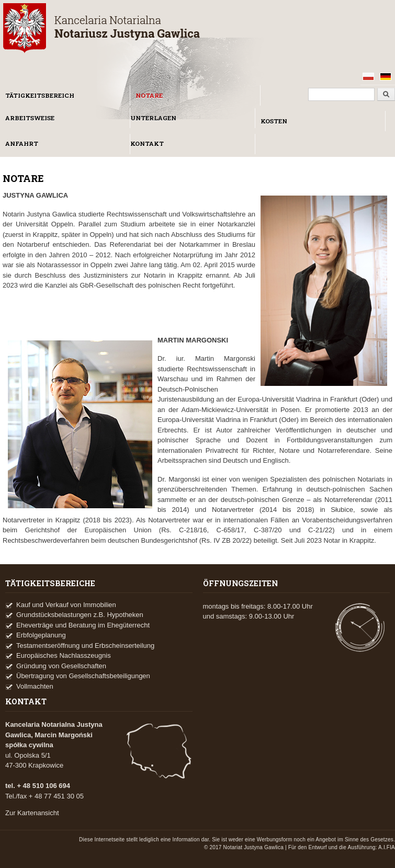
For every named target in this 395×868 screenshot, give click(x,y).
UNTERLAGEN (153, 118)
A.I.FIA (387, 847)
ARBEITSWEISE (30, 118)
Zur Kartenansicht (32, 813)
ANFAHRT (22, 144)
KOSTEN (274, 121)
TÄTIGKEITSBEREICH (40, 95)
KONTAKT (147, 144)
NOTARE (149, 95)
